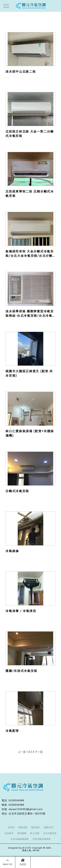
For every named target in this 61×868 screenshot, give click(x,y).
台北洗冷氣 (32, 820)
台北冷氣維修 (37, 817)
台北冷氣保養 (23, 817)
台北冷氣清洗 (19, 820)
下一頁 (39, 752)
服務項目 (49, 827)
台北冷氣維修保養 (20, 839)
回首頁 (23, 862)
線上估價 (35, 833)
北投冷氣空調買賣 (41, 839)
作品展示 (9, 833)
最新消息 (23, 827)
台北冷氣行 (43, 820)
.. (52, 848)
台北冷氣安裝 (10, 817)
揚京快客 (27, 848)
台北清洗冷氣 (50, 817)
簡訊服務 (22, 833)
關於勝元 (36, 827)
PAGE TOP (8, 862)
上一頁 (22, 752)
